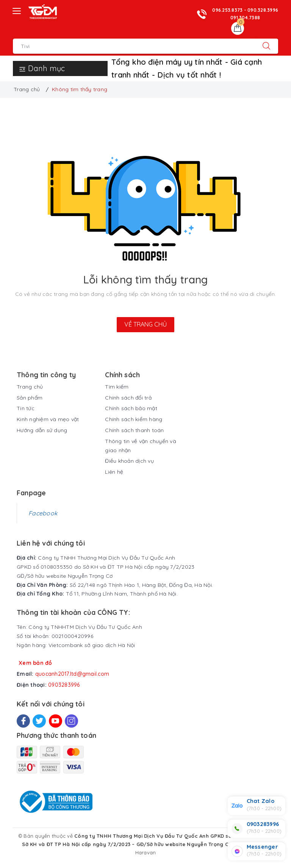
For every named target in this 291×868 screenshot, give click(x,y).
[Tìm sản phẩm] (134, 46)
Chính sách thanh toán (134, 430)
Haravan (146, 852)
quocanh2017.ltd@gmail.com (72, 674)
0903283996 (64, 685)
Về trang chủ (145, 324)
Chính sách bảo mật (131, 408)
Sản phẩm (30, 398)
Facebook (43, 513)
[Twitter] (39, 721)
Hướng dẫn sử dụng (42, 430)
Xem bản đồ (35, 663)
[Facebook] (23, 721)
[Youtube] (56, 721)
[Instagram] (71, 721)
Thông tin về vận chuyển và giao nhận (141, 446)
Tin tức (26, 408)
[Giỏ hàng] (238, 28)
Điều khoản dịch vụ (129, 461)
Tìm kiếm (117, 387)
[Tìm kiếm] (266, 46)
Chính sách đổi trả (128, 398)
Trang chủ (30, 387)
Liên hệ (114, 472)
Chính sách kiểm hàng (134, 419)
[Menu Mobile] (17, 10)
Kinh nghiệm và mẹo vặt (48, 419)
